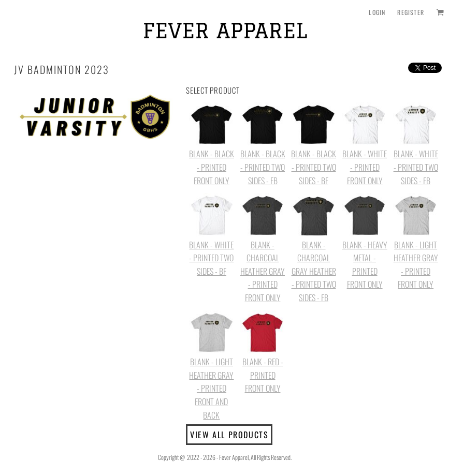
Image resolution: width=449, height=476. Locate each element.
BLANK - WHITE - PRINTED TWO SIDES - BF (211, 258)
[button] (440, 12)
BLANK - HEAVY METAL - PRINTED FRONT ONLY (365, 265)
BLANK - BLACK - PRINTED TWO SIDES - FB (263, 167)
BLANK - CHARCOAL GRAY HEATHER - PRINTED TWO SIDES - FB (314, 271)
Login (377, 12)
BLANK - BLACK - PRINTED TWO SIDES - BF (314, 167)
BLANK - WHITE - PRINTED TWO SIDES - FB (416, 167)
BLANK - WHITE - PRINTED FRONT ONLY (365, 167)
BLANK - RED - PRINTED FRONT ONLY (263, 375)
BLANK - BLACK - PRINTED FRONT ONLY (212, 167)
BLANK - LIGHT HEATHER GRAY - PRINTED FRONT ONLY (416, 265)
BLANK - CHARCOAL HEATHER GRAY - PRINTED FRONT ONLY (263, 271)
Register (411, 12)
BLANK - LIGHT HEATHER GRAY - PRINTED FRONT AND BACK (211, 388)
